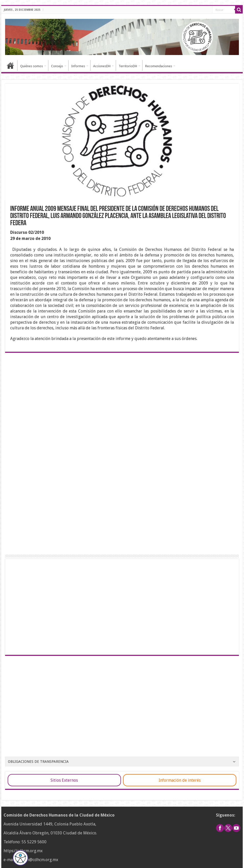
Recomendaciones (159, 66)
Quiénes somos (32, 66)
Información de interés (180, 780)
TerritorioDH (128, 66)
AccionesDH (102, 66)
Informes (78, 66)
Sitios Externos (64, 780)
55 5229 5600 (34, 842)
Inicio (10, 65)
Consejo (57, 66)
